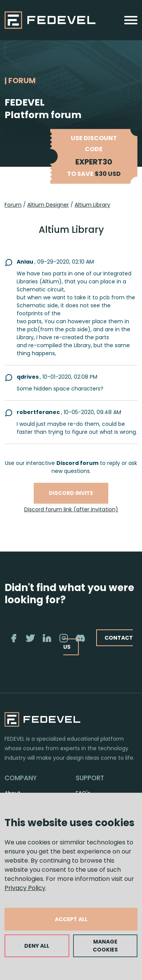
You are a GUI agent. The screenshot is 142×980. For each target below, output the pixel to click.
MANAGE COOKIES (105, 946)
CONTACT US (98, 642)
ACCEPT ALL (71, 919)
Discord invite (71, 493)
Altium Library (92, 205)
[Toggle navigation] (131, 20)
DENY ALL (37, 946)
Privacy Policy (25, 888)
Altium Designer (48, 205)
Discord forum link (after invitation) (71, 509)
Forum (13, 205)
